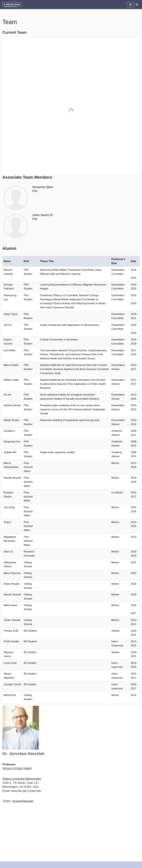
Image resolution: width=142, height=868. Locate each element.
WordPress (83, 865)
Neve (55, 865)
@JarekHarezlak (23, 801)
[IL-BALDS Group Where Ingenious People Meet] (12, 5)
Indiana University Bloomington (22, 779)
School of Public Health (17, 768)
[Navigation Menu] (130, 5)
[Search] (137, 4)
